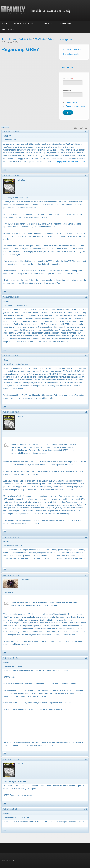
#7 (86, 575)
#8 (86, 658)
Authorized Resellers (72, 49)
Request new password (76, 106)
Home (5, 24)
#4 (86, 356)
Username (68, 78)
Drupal (15, 861)
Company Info (65, 24)
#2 (86, 176)
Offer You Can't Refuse (44, 39)
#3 (86, 297)
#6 (86, 537)
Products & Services (25, 24)
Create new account (74, 102)
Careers (47, 24)
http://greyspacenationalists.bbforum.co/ (69, 161)
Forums (12, 39)
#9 (86, 759)
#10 (86, 809)
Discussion (9, 30)
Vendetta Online (25, 39)
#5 (86, 412)
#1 (86, 132)
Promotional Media (71, 54)
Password (68, 90)
